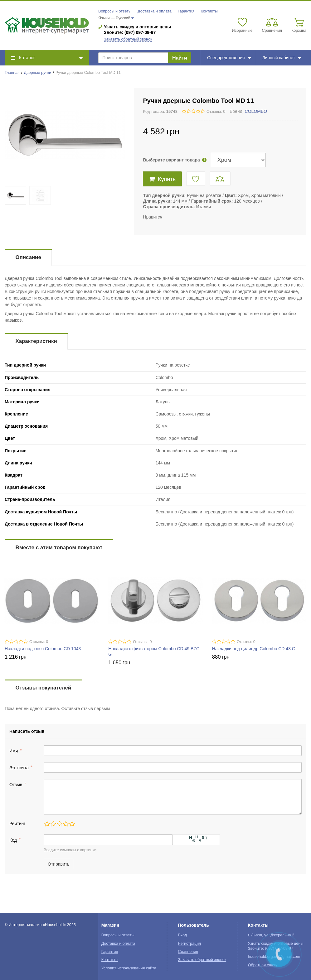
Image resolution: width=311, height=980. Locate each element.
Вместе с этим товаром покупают (59, 548)
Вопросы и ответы (115, 11)
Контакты (209, 11)
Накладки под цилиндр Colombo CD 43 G (254, 649)
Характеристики (36, 341)
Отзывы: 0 (216, 112)
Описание (28, 257)
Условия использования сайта (129, 968)
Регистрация (190, 944)
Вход (183, 935)
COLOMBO (256, 111)
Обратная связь (262, 965)
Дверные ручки (38, 73)
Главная (12, 73)
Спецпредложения (229, 58)
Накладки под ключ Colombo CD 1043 (43, 649)
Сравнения (188, 952)
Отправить (58, 864)
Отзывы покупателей (43, 688)
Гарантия (186, 11)
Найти (180, 58)
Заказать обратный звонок (128, 39)
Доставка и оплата (155, 11)
